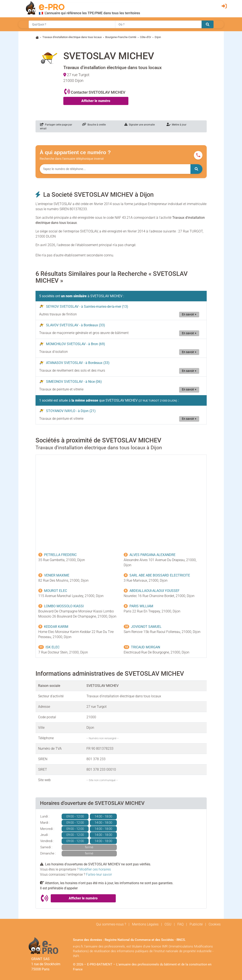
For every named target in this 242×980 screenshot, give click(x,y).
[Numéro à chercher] (115, 169)
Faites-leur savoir (99, 874)
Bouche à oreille (94, 125)
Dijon (158, 37)
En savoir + (189, 314)
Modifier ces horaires (95, 869)
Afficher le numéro (96, 101)
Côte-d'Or (145, 37)
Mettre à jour (176, 125)
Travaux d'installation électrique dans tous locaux (72, 37)
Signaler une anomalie (140, 125)
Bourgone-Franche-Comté (121, 37)
